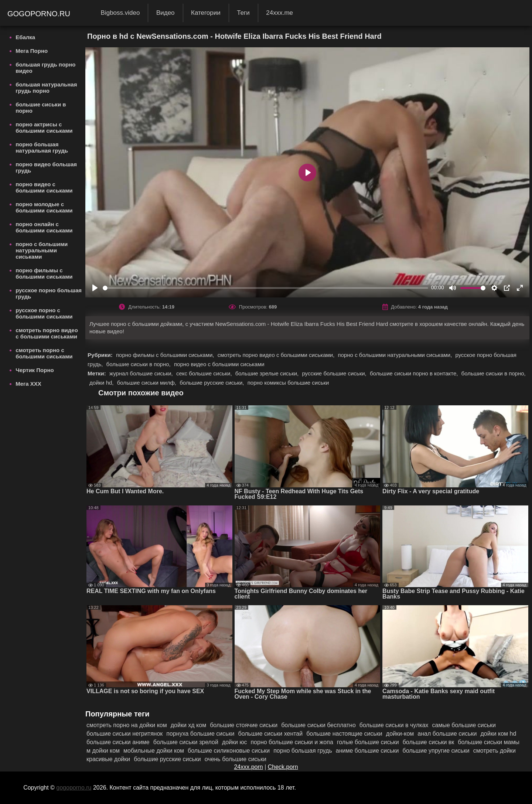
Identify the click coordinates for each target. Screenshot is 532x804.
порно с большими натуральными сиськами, (396, 355)
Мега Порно (32, 51)
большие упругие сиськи (436, 751)
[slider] (265, 288)
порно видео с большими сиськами (44, 187)
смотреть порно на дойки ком (127, 725)
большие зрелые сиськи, (268, 373)
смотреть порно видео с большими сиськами (47, 333)
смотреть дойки (495, 751)
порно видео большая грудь (46, 167)
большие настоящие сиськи (344, 734)
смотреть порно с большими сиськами (44, 353)
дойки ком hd (498, 734)
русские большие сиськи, (335, 373)
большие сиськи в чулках (394, 725)
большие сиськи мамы (489, 742)
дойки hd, (102, 383)
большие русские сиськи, (213, 383)
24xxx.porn (248, 767)
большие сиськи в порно (41, 108)
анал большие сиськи (447, 734)
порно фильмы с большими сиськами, (166, 355)
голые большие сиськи (368, 742)
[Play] (95, 288)
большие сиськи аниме (118, 742)
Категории (206, 13)
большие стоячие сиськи (244, 725)
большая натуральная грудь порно (46, 88)
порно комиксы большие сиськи (288, 383)
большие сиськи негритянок (125, 734)
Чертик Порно (35, 370)
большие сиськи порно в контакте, (415, 373)
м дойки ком (103, 751)
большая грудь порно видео (45, 68)
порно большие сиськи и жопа (292, 742)
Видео (166, 13)
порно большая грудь (303, 751)
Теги (243, 13)
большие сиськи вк (429, 742)
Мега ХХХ (28, 384)
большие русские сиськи (167, 759)
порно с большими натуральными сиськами (42, 250)
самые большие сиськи (464, 725)
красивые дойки (108, 759)
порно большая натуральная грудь (42, 147)
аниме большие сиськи (367, 751)
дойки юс (235, 742)
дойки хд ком (188, 725)
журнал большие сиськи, (142, 373)
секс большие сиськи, (205, 373)
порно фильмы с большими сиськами (44, 273)
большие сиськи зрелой (186, 742)
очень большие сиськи (236, 759)
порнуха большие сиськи (200, 734)
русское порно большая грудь (49, 293)
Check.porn (283, 767)
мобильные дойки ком (154, 751)
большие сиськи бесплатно (318, 725)
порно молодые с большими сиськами (44, 207)
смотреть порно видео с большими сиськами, (277, 355)
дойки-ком (400, 734)
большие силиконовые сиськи (229, 751)
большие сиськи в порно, (139, 364)
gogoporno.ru (40, 14)
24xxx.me (279, 13)
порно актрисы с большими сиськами (44, 127)
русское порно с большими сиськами (44, 313)
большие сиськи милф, (148, 383)
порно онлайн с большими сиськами (44, 227)
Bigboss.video (120, 13)
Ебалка (25, 37)
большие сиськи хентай (271, 734)
